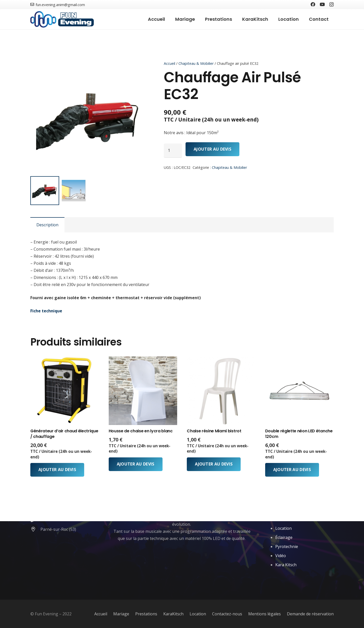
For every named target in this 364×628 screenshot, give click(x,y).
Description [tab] (47, 225)
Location (283, 528)
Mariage (121, 614)
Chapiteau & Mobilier (196, 63)
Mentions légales (265, 614)
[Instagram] (332, 5)
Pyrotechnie (287, 546)
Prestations (146, 614)
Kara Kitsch (286, 565)
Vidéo (281, 556)
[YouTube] (322, 4)
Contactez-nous (227, 614)
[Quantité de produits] (173, 150)
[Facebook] (313, 4)
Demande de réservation (310, 614)
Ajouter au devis (212, 149)
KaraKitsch (173, 614)
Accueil (169, 63)
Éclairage (284, 537)
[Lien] (62, 19)
